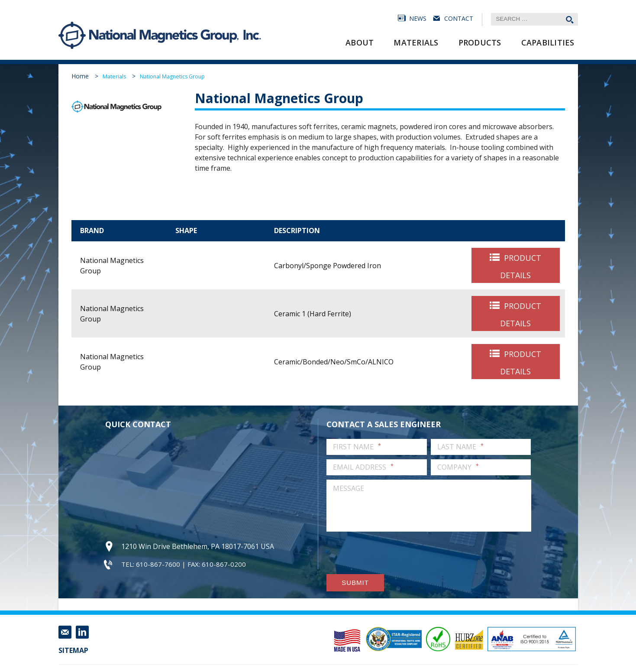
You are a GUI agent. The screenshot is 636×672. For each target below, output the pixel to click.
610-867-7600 (158, 564)
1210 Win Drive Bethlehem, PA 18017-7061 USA (198, 546)
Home (80, 76)
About (360, 42)
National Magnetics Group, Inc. (72, 35)
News (418, 18)
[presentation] (392, 553)
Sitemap (73, 650)
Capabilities (548, 42)
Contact (459, 18)
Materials (416, 42)
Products (480, 42)
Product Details (521, 266)
